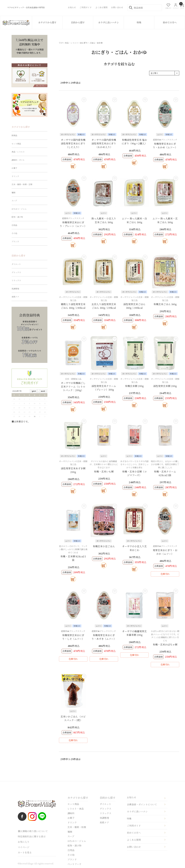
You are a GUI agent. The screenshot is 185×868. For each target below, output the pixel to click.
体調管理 (15, 289)
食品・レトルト (71, 43)
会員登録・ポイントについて (142, 804)
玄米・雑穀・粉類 (77, 827)
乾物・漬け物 (17, 217)
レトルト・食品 (76, 809)
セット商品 (16, 144)
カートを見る (25, 852)
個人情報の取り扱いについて (33, 831)
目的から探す (78, 22)
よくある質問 (134, 840)
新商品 (14, 135)
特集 (139, 22)
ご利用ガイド (134, 826)
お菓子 (14, 168)
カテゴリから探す (47, 22)
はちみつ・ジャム (19, 209)
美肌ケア (15, 297)
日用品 (14, 225)
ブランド (15, 241)
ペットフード (74, 864)
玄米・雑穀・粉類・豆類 (22, 184)
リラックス (16, 280)
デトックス (16, 272)
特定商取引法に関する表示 (32, 836)
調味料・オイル (18, 160)
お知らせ (132, 797)
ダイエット (16, 264)
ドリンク (15, 176)
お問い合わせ (134, 847)
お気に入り (24, 842)
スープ (14, 201)
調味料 (71, 813)
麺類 (13, 193)
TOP (61, 43)
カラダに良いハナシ (109, 22)
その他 (14, 233)
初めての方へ (170, 22)
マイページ (24, 847)
